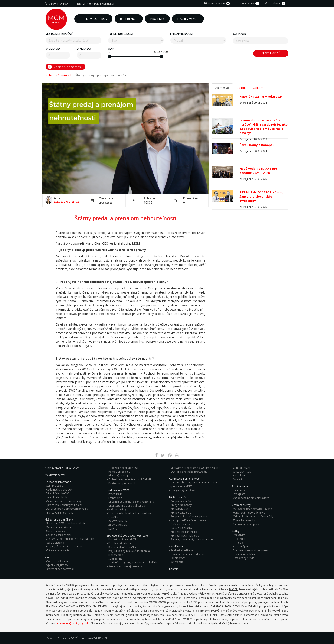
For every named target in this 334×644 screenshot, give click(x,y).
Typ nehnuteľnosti (121, 34)
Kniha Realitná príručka (122, 547)
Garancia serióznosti (58, 535)
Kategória (240, 34)
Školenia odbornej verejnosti (126, 566)
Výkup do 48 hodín (57, 561)
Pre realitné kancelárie (184, 532)
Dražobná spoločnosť (122, 483)
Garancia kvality (55, 531)
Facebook (239, 490)
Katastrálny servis (244, 558)
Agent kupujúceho (57, 565)
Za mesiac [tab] (222, 88)
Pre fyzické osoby (181, 505)
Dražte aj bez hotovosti (60, 569)
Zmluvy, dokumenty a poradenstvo (192, 539)
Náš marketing (117, 509)
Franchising (115, 498)
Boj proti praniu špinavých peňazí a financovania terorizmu (67, 511)
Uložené (275, 4)
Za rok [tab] (241, 88)
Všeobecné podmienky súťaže (251, 498)
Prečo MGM (115, 494)
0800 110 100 (57, 4)
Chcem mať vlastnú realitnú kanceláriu (131, 502)
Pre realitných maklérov (185, 536)
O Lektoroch (178, 558)
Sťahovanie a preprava (247, 524)
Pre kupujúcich (179, 509)
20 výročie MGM (118, 521)
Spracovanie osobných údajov (64, 505)
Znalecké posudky (244, 520)
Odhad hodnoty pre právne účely (253, 516)
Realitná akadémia (182, 550)
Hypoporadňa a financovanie (188, 520)
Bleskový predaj (118, 475)
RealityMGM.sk (64, 638)
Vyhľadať (271, 53)
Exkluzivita (239, 535)
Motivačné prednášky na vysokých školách (196, 468)
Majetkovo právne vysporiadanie (253, 509)
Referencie (177, 562)
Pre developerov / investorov (251, 550)
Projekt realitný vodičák (122, 539)
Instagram (239, 494)
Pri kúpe (238, 543)
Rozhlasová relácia (120, 543)
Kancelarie (239, 475)
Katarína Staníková (58, 75)
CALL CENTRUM (242, 472)
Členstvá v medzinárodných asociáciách (70, 539)
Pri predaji (239, 539)
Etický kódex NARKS (58, 493)
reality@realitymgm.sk (94, 4)
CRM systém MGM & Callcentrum (128, 506)
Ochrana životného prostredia (189, 472)
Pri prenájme (241, 546)
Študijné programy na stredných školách (133, 562)
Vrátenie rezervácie (58, 550)
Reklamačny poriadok (59, 490)
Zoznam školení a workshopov (189, 554)
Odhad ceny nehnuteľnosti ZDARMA (130, 479)
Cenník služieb (55, 486)
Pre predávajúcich (181, 513)
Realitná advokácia (244, 554)
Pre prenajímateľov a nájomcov (189, 516)
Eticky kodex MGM (57, 497)
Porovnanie (217, 4)
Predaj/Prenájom (181, 34)
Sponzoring (115, 559)
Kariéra (113, 529)
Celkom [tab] (258, 88)
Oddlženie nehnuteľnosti (123, 468)
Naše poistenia (55, 543)
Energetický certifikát (183, 490)
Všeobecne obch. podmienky (64, 501)
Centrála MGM (242, 468)
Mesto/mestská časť (60, 34)
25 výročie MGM (118, 525)
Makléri (237, 479)
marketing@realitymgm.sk (73, 623)
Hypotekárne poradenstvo (249, 513)
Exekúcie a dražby (181, 528)
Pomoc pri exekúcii (120, 472)
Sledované (248, 4)
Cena (111, 49)
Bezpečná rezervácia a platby (64, 546)
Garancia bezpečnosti (59, 527)
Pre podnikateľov (181, 501)
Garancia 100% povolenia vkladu (66, 523)
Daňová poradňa (181, 524)
